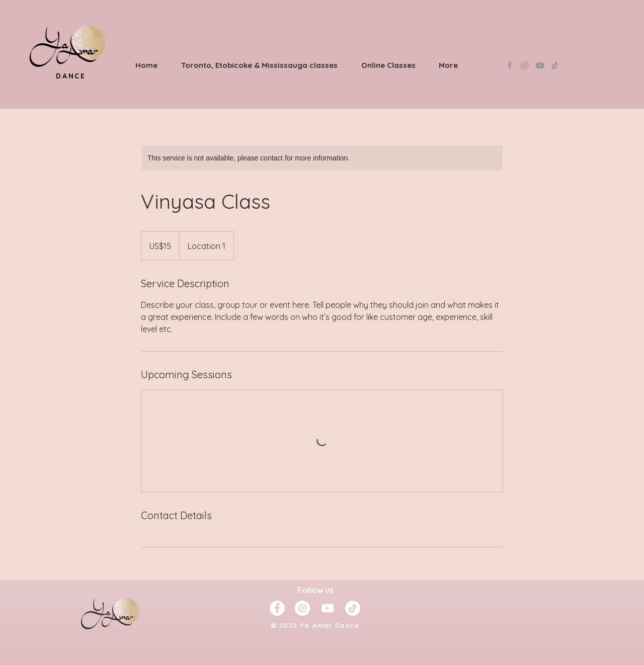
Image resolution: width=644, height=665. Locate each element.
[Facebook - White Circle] (277, 608)
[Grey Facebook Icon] (510, 65)
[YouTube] (540, 65)
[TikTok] (555, 65)
